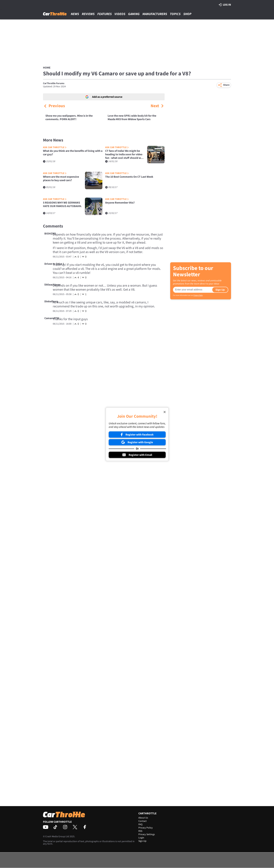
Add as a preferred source (104, 97)
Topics (175, 14)
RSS (140, 831)
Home (47, 68)
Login (141, 838)
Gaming (134, 14)
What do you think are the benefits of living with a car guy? (73, 153)
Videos (120, 14)
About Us (143, 818)
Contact (143, 821)
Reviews (88, 14)
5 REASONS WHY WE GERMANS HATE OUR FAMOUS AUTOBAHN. (62, 204)
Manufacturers (155, 14)
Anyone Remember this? (120, 203)
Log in (225, 5)
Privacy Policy (198, 295)
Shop (187, 14)
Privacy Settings (147, 834)
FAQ (140, 824)
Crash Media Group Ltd (57, 837)
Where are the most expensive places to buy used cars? (61, 179)
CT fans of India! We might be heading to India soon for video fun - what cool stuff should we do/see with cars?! (124, 154)
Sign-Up (142, 841)
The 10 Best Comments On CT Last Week (129, 177)
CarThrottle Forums (54, 83)
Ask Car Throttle (55, 147)
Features (104, 14)
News (75, 14)
